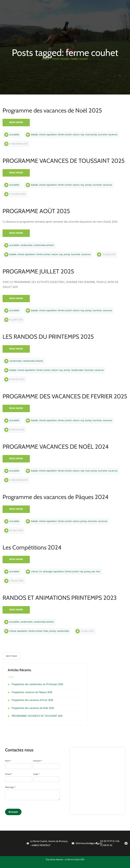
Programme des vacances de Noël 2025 (33, 708)
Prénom (38, 761)
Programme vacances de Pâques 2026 (32, 692)
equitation (52, 135)
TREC (98, 572)
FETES (46, 631)
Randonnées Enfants (44, 245)
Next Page (12, 656)
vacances (113, 135)
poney (94, 135)
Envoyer (13, 812)
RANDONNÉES (77, 370)
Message (10, 787)
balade (34, 135)
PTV (93, 572)
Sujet (36, 774)
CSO (40, 572)
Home (46, 59)
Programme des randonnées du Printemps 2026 (37, 684)
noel (87, 135)
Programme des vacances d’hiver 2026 (32, 700)
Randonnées (26, 245)
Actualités (14, 135)
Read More (16, 122)
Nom (8, 761)
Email (9, 774)
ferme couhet (65, 135)
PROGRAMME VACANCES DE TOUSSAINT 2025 (37, 716)
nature (76, 135)
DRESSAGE (48, 572)
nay (82, 135)
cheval (42, 135)
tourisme (102, 135)
